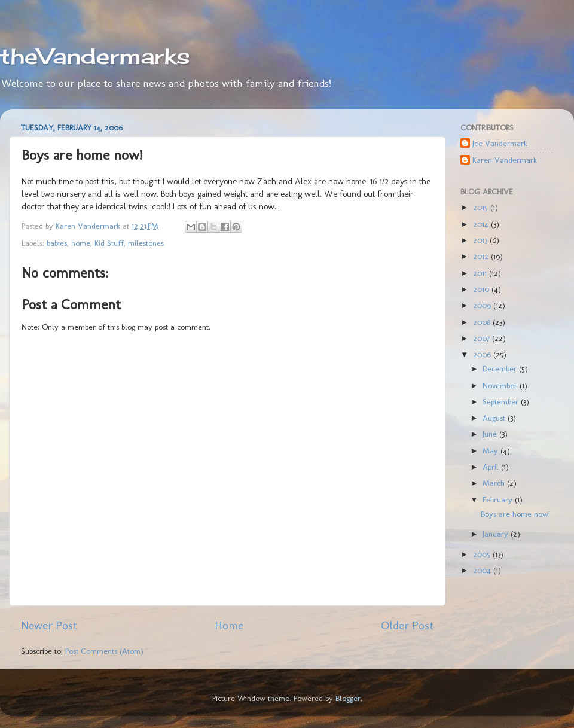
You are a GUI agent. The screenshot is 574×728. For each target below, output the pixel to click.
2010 (482, 289)
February (499, 499)
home (81, 243)
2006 (483, 354)
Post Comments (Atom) (104, 651)
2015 (482, 207)
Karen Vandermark (505, 160)
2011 (481, 273)
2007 (483, 338)
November (501, 385)
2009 (483, 305)
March (495, 483)
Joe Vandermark (500, 143)
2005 (483, 554)
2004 (483, 570)
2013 (481, 240)
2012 (482, 256)
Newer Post (49, 625)
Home (229, 625)
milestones (146, 243)
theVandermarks (95, 56)
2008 (483, 322)
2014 (482, 224)
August (495, 418)
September (502, 401)
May (491, 450)
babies (57, 243)
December (501, 368)
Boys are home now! (515, 514)
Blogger (348, 698)
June (491, 434)
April (492, 467)
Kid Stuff (109, 243)
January (497, 534)
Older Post (407, 625)
